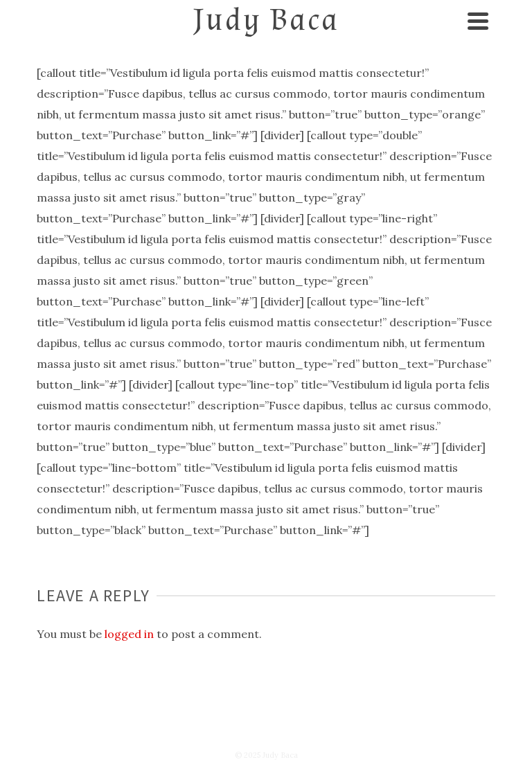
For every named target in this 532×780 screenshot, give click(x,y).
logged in (129, 634)
